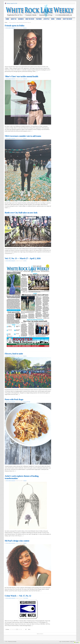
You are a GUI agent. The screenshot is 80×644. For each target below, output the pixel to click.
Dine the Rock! (30, 19)
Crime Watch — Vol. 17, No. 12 (18, 596)
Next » (29, 629)
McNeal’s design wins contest (17, 541)
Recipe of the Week (27, 402)
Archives (25, 261)
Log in (60, 642)
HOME (7, 19)
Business (21, 19)
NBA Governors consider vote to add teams (23, 136)
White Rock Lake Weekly (12, 642)
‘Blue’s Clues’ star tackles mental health (21, 76)
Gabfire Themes (73, 642)
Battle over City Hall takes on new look (21, 213)
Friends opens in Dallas (15, 26)
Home (6, 22)
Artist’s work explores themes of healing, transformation (22, 477)
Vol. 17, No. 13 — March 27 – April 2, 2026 (23, 258)
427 (26, 629)
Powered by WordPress (66, 642)
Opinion (59, 19)
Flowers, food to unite (14, 354)
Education (25, 79)
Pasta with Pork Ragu (14, 399)
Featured (39, 19)
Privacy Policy (40, 634)
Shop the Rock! (67, 19)
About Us (14, 19)
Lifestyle (46, 19)
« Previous (7, 629)
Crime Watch (26, 598)
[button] (77, 643)
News (53, 19)
